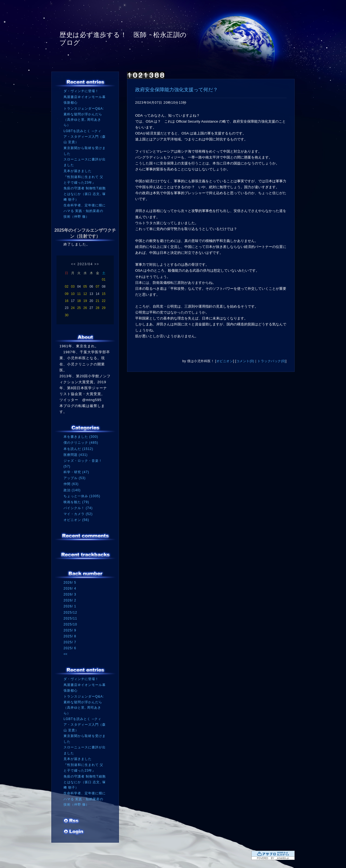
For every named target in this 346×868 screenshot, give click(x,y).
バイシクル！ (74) (78, 508)
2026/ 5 (70, 583)
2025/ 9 (70, 630)
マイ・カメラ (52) (78, 514)
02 (67, 287)
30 (67, 315)
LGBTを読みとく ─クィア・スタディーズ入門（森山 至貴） (85, 137)
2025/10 (70, 624)
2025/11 (70, 618)
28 (97, 308)
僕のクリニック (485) (81, 443)
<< (74, 264)
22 (104, 301)
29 (104, 308)
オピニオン (225, 361)
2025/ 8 (70, 636)
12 (85, 294)
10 (73, 294)
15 (104, 294)
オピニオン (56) (76, 520)
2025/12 (70, 613)
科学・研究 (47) (76, 472)
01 (104, 280)
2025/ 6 (70, 648)
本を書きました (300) (81, 437)
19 (85, 301)
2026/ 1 (70, 606)
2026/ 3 (70, 594)
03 (73, 287)
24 (73, 308)
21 (97, 301)
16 (67, 301)
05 (85, 287)
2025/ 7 (70, 642)
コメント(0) (245, 361)
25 (79, 308)
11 (79, 294)
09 (67, 294)
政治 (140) (72, 490)
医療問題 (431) (76, 455)
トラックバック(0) (271, 361)
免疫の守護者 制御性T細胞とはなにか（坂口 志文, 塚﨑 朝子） (85, 194)
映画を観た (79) (76, 502)
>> (97, 264)
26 (85, 308)
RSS (72, 821)
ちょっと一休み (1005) (82, 496)
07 (97, 287)
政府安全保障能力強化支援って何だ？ (177, 90)
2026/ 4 (70, 588)
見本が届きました (78, 171)
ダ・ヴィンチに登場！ (81, 91)
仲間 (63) (71, 484)
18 (79, 301)
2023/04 (85, 264)
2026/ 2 (70, 600)
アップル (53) (75, 478)
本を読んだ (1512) (78, 449)
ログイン (74, 832)
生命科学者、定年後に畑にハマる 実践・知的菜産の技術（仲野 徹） (85, 211)
